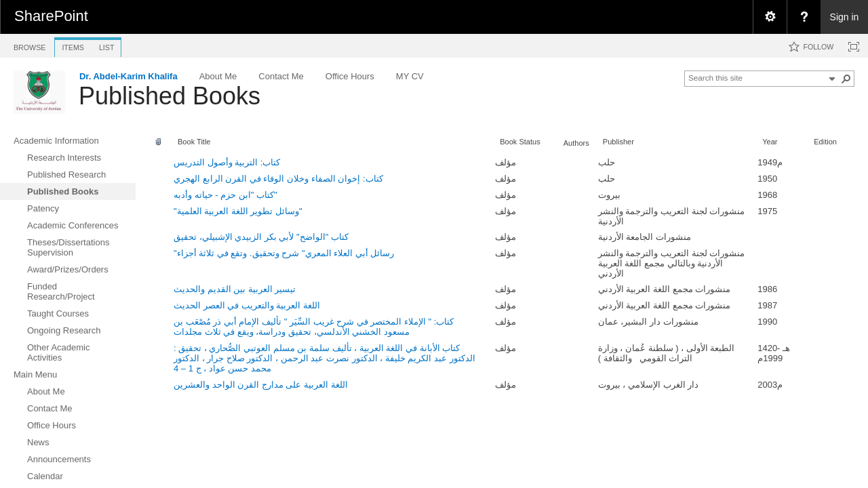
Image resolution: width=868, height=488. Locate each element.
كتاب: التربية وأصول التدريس (227, 162)
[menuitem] (770, 17)
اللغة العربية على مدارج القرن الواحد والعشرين (261, 385)
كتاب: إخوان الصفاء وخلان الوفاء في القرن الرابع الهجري (278, 179)
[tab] (29, 45)
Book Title (194, 142)
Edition (825, 142)
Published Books (170, 96)
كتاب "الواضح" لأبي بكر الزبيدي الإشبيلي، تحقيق (261, 237)
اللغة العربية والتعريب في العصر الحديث (247, 305)
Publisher (618, 142)
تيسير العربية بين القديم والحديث (235, 289)
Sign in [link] (845, 17)
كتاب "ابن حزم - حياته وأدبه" (225, 195)
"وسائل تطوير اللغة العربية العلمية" (238, 211)
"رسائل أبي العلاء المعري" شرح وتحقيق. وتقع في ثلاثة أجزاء (284, 253)
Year (770, 142)
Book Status (520, 142)
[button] (846, 79)
